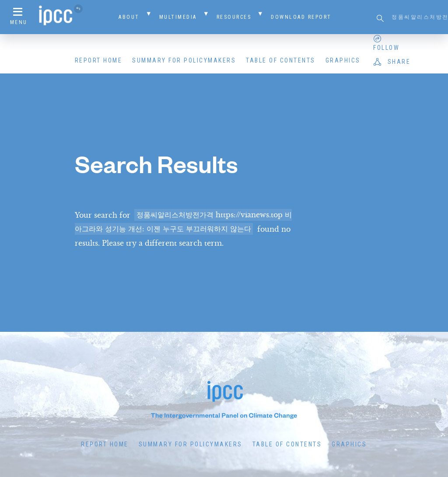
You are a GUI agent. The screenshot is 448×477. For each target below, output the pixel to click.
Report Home (99, 60)
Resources (234, 17)
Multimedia (178, 17)
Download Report (301, 17)
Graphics (343, 60)
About (129, 17)
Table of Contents (281, 60)
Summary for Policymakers (184, 60)
